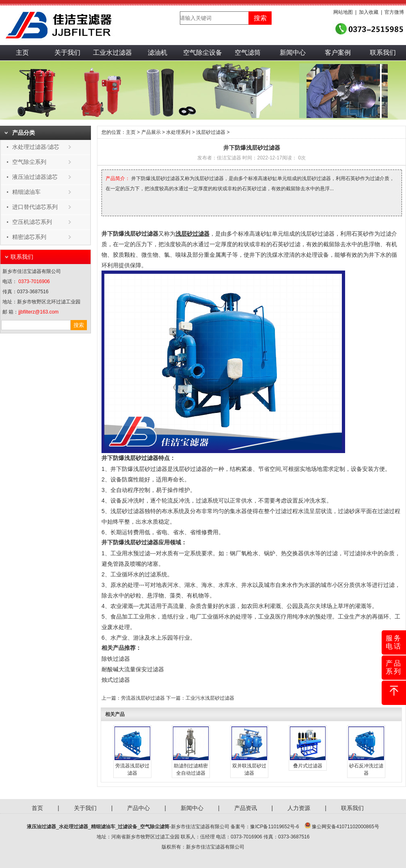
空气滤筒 (248, 53)
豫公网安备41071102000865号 (345, 827)
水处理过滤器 (73, 827)
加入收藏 (369, 12)
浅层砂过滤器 (211, 132)
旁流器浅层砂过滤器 (143, 698)
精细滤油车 (26, 192)
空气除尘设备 (203, 53)
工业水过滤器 (112, 53)
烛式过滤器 (116, 680)
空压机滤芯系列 (32, 222)
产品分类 (24, 133)
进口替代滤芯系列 (35, 207)
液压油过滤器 (41, 827)
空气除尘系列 (29, 162)
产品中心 (138, 808)
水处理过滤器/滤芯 (36, 147)
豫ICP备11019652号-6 (274, 827)
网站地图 (343, 12)
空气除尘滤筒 (155, 827)
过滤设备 (127, 827)
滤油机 (158, 53)
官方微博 (394, 12)
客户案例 (338, 53)
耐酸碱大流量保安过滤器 (133, 669)
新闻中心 (293, 53)
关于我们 (67, 53)
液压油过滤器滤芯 (35, 177)
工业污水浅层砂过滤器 (210, 698)
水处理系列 (178, 132)
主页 (22, 53)
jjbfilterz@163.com (38, 312)
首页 (37, 808)
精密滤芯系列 (29, 237)
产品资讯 (246, 808)
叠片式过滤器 (308, 766)
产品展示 (151, 132)
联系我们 (383, 53)
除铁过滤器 (116, 659)
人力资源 (299, 808)
